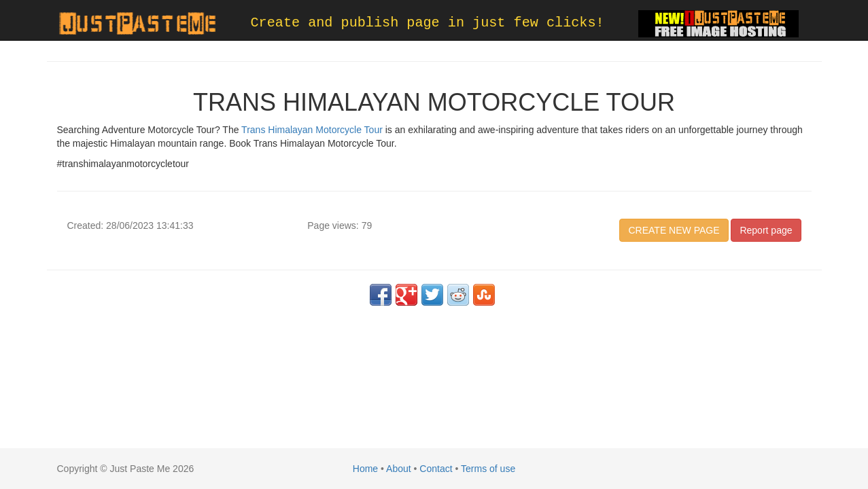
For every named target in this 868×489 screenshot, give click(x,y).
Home (365, 469)
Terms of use (488, 469)
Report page (766, 230)
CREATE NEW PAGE (674, 230)
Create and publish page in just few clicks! (428, 23)
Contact (436, 469)
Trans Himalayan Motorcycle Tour (312, 130)
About (399, 469)
